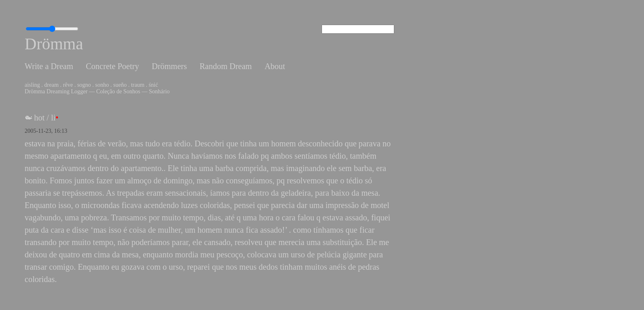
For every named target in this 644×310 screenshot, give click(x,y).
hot (39, 118)
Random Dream (226, 66)
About (275, 66)
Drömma (54, 44)
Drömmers (169, 66)
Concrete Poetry (112, 66)
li (53, 118)
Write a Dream (49, 66)
